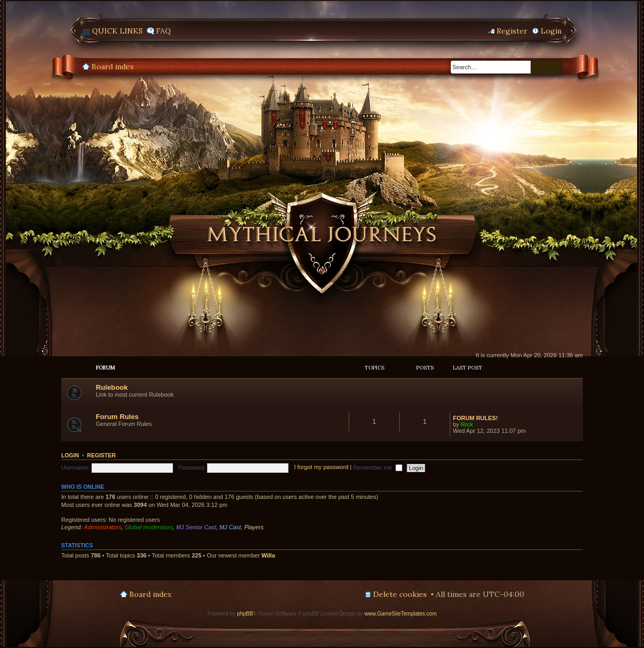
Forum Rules (117, 417)
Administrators (103, 527)
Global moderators (149, 527)
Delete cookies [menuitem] (400, 594)
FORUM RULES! (475, 418)
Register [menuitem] (512, 31)
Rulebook (112, 387)
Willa (268, 555)
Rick (467, 424)
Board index (113, 67)
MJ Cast (230, 527)
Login (70, 455)
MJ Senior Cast (196, 527)
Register (102, 455)
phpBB (245, 614)
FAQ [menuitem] (163, 31)
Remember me (378, 467)
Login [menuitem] (551, 31)
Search (539, 67)
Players (254, 527)
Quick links (117, 31)
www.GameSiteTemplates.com (401, 614)
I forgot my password (321, 467)
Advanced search (554, 68)
